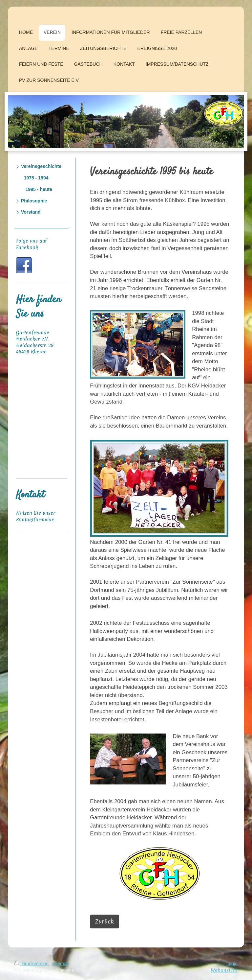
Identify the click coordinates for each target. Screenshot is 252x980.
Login (232, 964)
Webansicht (224, 970)
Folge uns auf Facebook (31, 244)
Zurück (105, 921)
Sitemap (61, 964)
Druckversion (32, 964)
